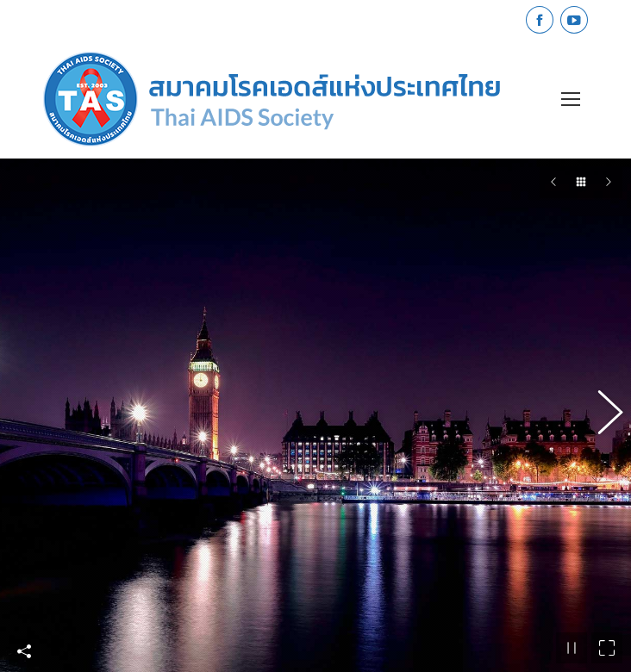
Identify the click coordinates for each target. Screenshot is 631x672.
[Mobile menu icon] (571, 99)
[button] (601, 414)
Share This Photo (24, 649)
